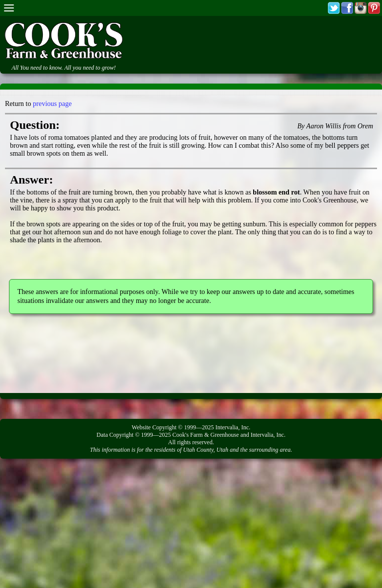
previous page (52, 104)
